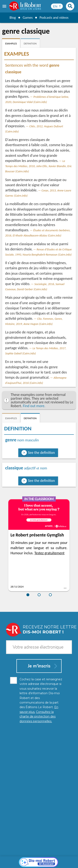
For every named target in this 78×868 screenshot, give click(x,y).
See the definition (41, 453)
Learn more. (63, 849)
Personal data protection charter (35, 855)
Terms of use (63, 860)
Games (27, 17)
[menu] (5, 6)
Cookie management (38, 860)
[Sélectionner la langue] (57, 6)
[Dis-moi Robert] (39, 768)
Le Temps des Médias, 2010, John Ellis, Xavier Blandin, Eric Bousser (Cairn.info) (38, 166)
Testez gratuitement (49, 553)
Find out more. (34, 406)
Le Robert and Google (39, 864)
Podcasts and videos (54, 17)
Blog (12, 17)
